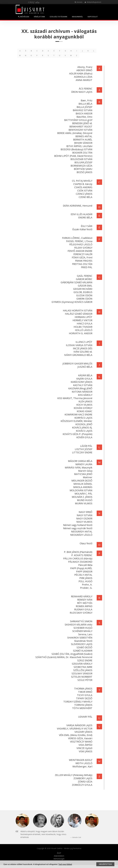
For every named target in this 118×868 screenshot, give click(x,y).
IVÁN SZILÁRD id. (83, 352)
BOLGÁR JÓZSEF (83, 162)
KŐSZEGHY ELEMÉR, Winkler (76, 421)
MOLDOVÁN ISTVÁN (81, 490)
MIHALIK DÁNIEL (83, 484)
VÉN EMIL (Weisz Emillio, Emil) (75, 735)
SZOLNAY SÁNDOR (82, 673)
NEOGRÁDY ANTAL (81, 532)
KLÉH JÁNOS (85, 401)
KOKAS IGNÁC (84, 411)
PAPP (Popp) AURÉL (81, 568)
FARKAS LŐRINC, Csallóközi (77, 238)
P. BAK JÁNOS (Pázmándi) (78, 552)
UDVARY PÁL (85, 717)
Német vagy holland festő (77, 525)
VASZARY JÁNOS (83, 732)
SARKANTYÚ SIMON (81, 621)
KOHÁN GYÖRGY (83, 408)
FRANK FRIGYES (83, 261)
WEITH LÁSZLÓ (84, 763)
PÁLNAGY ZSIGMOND (80, 562)
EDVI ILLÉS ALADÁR (81, 214)
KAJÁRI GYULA (84, 379)
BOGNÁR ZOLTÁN (82, 153)
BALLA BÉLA (85, 104)
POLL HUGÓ (85, 581)
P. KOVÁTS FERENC (81, 555)
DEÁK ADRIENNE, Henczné (77, 206)
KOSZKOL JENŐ (84, 424)
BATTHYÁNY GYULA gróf (78, 120)
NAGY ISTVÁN (84, 515)
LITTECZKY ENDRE (82, 452)
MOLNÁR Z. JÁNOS (82, 497)
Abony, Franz (84, 67)
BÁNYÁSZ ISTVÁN (82, 110)
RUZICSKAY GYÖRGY (81, 613)
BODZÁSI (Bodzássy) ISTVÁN (76, 149)
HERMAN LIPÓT (83, 317)
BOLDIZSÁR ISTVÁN (81, 159)
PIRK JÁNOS (86, 578)
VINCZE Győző (84, 748)
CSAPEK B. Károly (82, 184)
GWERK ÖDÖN (84, 299)
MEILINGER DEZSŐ (82, 481)
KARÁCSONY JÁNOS (81, 382)
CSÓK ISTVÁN (84, 191)
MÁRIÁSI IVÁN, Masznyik (78, 468)
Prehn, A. (87, 585)
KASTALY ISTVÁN (82, 385)
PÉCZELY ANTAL (83, 575)
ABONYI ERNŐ (84, 70)
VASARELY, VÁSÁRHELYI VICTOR (74, 729)
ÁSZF (59, 853)
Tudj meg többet (65, 864)
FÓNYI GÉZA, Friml (82, 257)
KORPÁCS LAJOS (83, 418)
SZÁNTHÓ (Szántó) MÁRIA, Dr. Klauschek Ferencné (64, 657)
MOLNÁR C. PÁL (83, 494)
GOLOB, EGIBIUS (83, 292)
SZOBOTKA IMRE (83, 667)
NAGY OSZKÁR (84, 518)
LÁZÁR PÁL (86, 446)
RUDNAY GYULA (83, 609)
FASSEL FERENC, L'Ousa (79, 241)
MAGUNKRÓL (77, 17)
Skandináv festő (83, 641)
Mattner (87, 477)
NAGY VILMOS (84, 522)
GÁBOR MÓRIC (84, 279)
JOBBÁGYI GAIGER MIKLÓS (77, 364)
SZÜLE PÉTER (85, 680)
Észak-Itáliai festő (82, 229)
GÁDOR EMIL (85, 286)
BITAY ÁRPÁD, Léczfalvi (79, 146)
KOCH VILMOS (84, 405)
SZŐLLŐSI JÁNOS (82, 670)
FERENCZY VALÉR (83, 254)
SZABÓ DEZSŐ (84, 647)
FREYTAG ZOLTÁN (82, 264)
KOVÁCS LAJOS (84, 431)
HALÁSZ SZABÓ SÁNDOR (78, 314)
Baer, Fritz (86, 100)
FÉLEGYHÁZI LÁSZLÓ (80, 244)
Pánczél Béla (85, 565)
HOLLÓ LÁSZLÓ (83, 330)
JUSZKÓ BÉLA (85, 367)
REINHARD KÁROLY (81, 596)
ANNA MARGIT (84, 80)
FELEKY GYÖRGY (83, 248)
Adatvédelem (59, 856)
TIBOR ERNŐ (85, 692)
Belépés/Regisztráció (93, 2)
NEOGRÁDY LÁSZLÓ (81, 535)
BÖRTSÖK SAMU (83, 169)
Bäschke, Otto (84, 117)
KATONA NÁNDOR (82, 392)
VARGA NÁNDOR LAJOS (79, 725)
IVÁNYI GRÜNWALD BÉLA (78, 355)
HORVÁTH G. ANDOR (80, 333)
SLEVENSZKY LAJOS (81, 644)
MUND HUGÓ (84, 500)
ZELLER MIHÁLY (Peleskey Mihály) (73, 775)
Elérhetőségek (59, 859)
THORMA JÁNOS (83, 689)
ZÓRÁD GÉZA (85, 782)
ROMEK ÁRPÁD (84, 606)
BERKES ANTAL (84, 136)
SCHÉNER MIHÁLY (82, 631)
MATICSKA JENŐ (83, 474)
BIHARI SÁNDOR (83, 143)
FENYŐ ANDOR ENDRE (80, 251)
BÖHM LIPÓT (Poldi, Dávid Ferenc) (73, 156)
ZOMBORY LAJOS (83, 778)
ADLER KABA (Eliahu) (80, 74)
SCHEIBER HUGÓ (83, 628)
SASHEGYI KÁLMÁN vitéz (78, 625)
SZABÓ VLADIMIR (82, 651)
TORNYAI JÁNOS (83, 705)
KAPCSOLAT (93, 17)
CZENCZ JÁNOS (84, 194)
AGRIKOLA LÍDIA (83, 77)
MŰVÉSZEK (24, 17)
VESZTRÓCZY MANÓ (81, 742)
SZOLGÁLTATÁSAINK (58, 17)
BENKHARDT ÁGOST (81, 127)
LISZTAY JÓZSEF (83, 449)
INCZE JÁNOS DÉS (82, 348)
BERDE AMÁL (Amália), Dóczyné (74, 133)
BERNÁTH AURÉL (82, 140)
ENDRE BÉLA (85, 217)
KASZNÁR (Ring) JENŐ (80, 388)
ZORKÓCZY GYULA (82, 785)
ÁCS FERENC (85, 89)
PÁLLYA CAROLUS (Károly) (77, 558)
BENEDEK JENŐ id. (82, 123)
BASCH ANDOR (84, 113)
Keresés (79, 2)
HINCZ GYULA (84, 324)
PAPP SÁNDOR (84, 572)
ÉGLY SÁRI (86, 226)
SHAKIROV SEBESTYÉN (79, 638)
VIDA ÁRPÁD (85, 745)
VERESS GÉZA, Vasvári (80, 738)
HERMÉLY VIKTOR (82, 320)
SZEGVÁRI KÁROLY (82, 664)
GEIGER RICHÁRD (82, 289)
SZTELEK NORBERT (81, 677)
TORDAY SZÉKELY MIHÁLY (78, 702)
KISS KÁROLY (85, 395)
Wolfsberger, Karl (82, 766)
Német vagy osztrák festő (77, 528)
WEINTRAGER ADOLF (80, 760)
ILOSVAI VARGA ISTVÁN (79, 345)
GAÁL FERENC (84, 276)
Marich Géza (85, 471)
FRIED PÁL (86, 267)
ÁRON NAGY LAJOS (81, 92)
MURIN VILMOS (83, 503)
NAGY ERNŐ (85, 512)
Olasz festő (86, 543)
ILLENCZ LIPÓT (84, 342)
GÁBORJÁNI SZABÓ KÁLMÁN (76, 282)
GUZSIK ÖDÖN (84, 295)
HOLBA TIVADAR (83, 327)
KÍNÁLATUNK (39, 17)
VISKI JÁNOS (85, 751)
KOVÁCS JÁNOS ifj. (82, 428)
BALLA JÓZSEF (84, 107)
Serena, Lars (85, 634)
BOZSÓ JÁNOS (84, 172)
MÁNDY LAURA (84, 464)
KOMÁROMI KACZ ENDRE (78, 414)
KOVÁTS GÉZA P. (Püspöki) (77, 434)
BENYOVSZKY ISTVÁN (80, 130)
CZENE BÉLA (85, 197)
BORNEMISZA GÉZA (81, 166)
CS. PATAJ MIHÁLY (82, 181)
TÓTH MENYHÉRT (82, 708)
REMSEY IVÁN (84, 600)
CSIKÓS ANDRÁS (83, 187)
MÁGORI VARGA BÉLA (80, 461)
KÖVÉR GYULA (84, 437)
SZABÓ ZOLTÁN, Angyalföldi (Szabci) (72, 654)
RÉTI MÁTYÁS (84, 603)
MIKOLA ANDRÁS (82, 487)
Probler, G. (86, 588)
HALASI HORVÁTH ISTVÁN (77, 310)
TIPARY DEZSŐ (84, 698)
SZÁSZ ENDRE (84, 660)
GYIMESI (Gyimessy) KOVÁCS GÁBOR (72, 302)
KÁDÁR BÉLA (85, 375)
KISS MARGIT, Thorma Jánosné (74, 398)
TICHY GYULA (84, 695)
